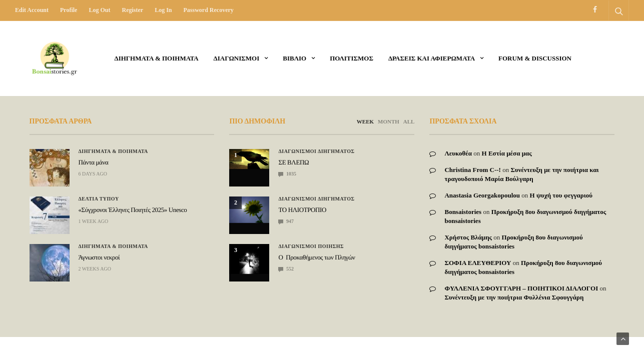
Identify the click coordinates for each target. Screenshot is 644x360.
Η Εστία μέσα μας (507, 153)
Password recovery (208, 10)
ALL (409, 121)
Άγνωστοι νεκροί (99, 257)
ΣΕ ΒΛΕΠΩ (293, 162)
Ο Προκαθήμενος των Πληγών (316, 257)
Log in (163, 10)
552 (286, 269)
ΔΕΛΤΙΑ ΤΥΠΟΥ (99, 199)
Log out (99, 10)
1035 (287, 174)
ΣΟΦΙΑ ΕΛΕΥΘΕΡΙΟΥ (478, 263)
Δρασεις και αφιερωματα (432, 58)
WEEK (365, 121)
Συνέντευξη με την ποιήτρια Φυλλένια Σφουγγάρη (514, 297)
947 (286, 221)
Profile (69, 10)
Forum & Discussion (535, 58)
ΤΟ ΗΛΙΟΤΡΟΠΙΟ (302, 210)
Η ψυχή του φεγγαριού (561, 195)
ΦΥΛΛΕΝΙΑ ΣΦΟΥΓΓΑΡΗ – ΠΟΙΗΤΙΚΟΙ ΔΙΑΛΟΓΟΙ (521, 288)
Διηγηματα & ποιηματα (157, 58)
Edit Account (32, 10)
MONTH (389, 121)
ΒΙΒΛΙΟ (294, 58)
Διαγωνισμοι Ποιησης (311, 246)
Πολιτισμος (352, 58)
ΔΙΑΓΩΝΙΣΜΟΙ (237, 58)
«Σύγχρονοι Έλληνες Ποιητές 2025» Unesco (133, 210)
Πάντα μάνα (94, 162)
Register (132, 10)
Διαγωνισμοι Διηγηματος (316, 151)
